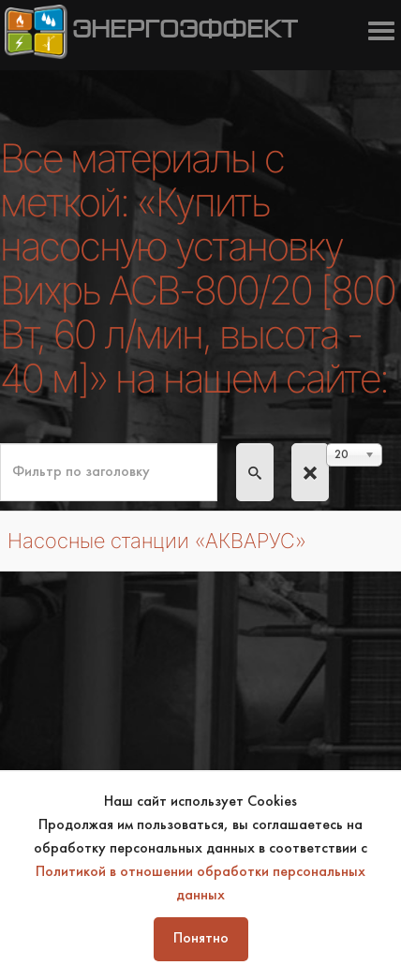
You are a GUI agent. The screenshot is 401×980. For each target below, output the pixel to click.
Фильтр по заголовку (0, 444)
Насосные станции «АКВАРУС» (157, 541)
